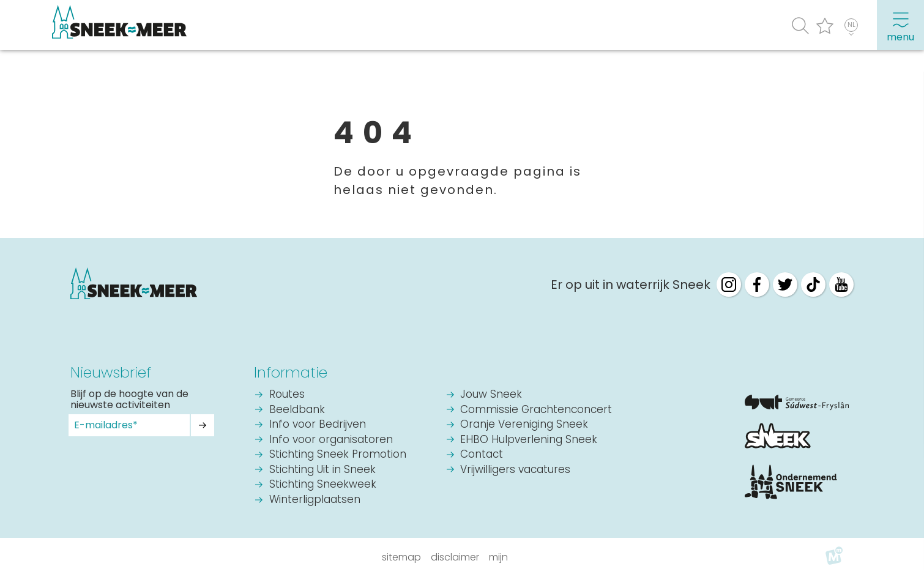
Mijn (498, 557)
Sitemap (401, 557)
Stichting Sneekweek (323, 485)
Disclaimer (455, 557)
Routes (287, 395)
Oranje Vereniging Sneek (524, 425)
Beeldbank (297, 410)
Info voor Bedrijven (318, 425)
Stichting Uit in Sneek (322, 470)
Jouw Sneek (491, 395)
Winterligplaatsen (315, 500)
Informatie (291, 372)
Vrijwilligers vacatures (515, 470)
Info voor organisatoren (331, 440)
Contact (482, 455)
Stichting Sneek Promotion (338, 455)
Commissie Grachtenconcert (536, 410)
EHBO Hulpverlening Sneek (529, 440)
